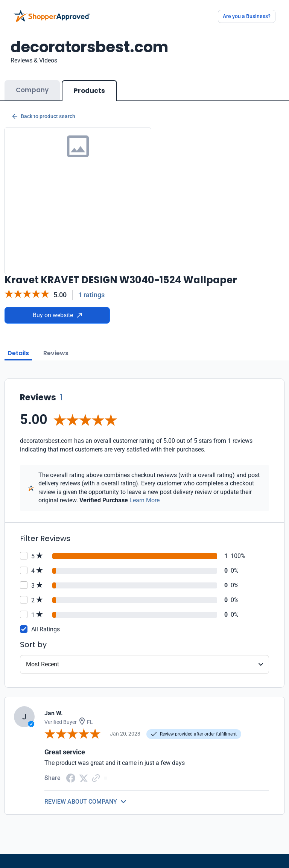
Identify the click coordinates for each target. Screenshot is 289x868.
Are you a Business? (247, 16)
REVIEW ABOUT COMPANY (81, 802)
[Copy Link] (96, 778)
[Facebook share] (71, 778)
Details (18, 353)
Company (32, 90)
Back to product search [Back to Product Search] (44, 116)
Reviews (56, 353)
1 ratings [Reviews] (91, 295)
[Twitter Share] (84, 778)
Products (89, 91)
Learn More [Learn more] (144, 500)
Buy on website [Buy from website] (57, 315)
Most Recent (43, 664)
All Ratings (46, 629)
